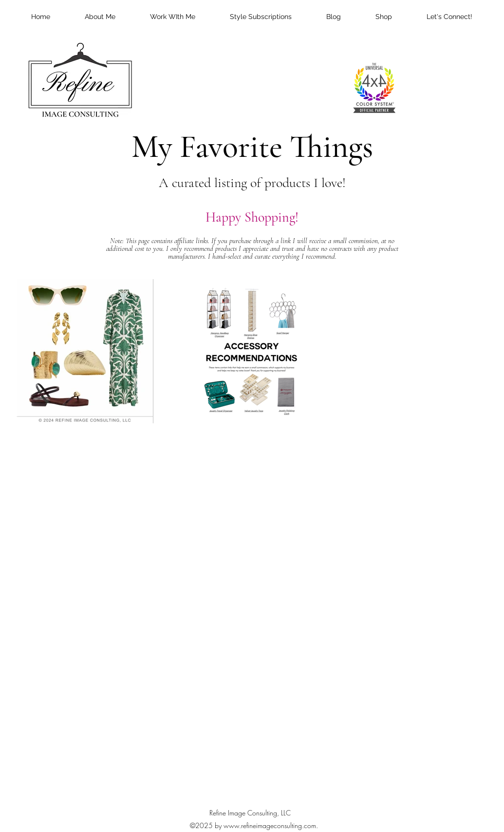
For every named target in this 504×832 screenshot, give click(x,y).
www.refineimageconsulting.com (270, 825)
